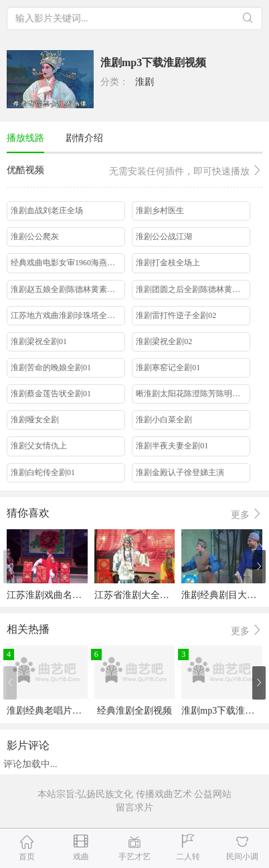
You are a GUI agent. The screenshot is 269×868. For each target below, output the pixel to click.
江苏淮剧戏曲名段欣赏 (54, 595)
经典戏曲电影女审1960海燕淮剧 (67, 263)
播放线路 (25, 138)
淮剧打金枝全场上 (168, 263)
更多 (247, 514)
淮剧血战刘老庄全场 (47, 210)
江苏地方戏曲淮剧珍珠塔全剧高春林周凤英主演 (68, 315)
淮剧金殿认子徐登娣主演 (180, 472)
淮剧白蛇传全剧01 (43, 472)
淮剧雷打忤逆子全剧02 (176, 315)
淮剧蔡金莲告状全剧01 (51, 394)
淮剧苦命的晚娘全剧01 (51, 368)
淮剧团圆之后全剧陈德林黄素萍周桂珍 (193, 289)
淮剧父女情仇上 (39, 446)
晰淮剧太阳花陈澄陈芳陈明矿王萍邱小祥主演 (193, 394)
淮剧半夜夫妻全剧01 (172, 446)
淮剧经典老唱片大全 (49, 711)
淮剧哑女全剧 (35, 420)
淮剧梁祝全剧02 (164, 341)
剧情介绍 (84, 138)
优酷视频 (134, 171)
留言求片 (134, 808)
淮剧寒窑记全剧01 (168, 368)
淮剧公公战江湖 (164, 237)
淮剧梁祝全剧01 (39, 341)
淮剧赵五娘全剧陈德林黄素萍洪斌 (68, 289)
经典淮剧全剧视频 (134, 711)
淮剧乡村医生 (160, 210)
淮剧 (145, 82)
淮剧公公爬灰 (35, 237)
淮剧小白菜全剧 (164, 420)
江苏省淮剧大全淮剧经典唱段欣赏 (165, 595)
